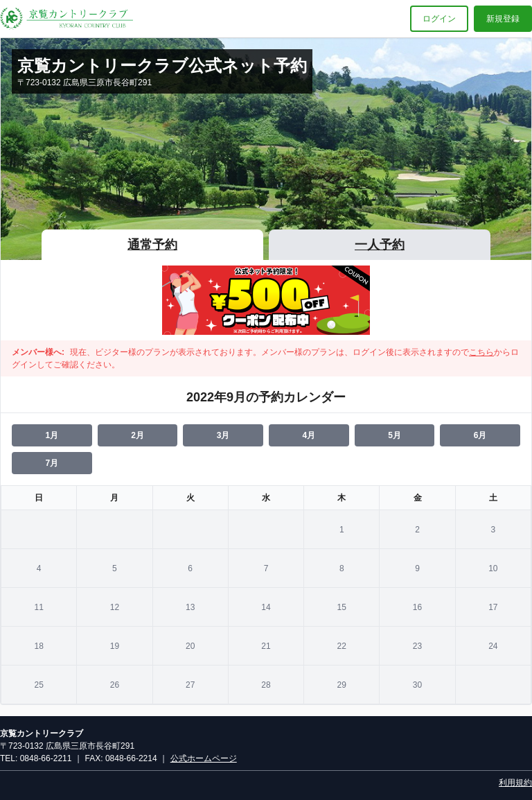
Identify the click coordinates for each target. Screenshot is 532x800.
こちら (481, 352)
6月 (480, 435)
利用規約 (515, 783)
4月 (309, 435)
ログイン (439, 19)
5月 (394, 435)
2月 (138, 435)
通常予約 (152, 245)
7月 (52, 463)
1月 (52, 435)
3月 (223, 435)
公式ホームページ (204, 758)
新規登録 (503, 19)
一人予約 (380, 245)
